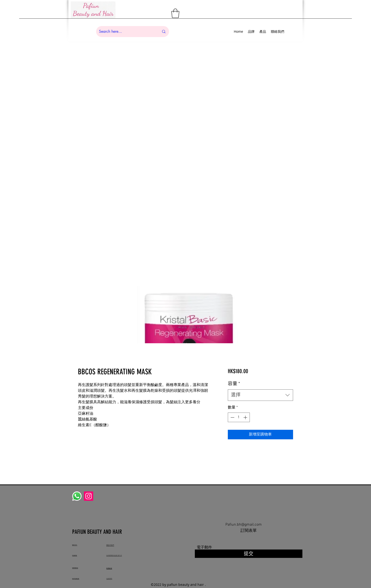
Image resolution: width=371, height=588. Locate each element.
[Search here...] (125, 32)
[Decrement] (232, 417)
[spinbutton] (239, 417)
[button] (175, 13)
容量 (234, 384)
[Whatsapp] (77, 496)
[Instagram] (89, 496)
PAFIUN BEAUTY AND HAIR (98, 532)
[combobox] (260, 395)
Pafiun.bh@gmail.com (244, 525)
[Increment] (246, 417)
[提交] (249, 554)
